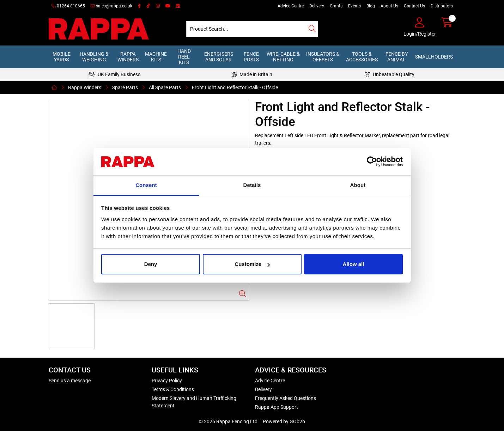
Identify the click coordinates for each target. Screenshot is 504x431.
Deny (151, 264)
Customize (252, 264)
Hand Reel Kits (184, 57)
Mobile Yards (62, 57)
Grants (336, 6)
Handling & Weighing (94, 57)
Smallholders (434, 57)
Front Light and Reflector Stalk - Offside (235, 87)
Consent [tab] (146, 185)
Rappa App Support (277, 407)
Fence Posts (251, 57)
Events (354, 6)
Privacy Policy (167, 381)
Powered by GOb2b (284, 421)
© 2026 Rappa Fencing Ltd (228, 421)
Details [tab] (252, 185)
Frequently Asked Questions (286, 398)
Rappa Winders (128, 57)
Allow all (354, 264)
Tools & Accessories (362, 57)
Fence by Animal (397, 57)
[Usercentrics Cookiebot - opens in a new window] (372, 162)
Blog (371, 6)
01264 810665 (68, 6)
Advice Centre (291, 6)
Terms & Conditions (173, 389)
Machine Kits (156, 57)
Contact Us (414, 6)
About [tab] (358, 185)
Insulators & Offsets (323, 57)
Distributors (442, 6)
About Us (389, 6)
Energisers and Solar (219, 57)
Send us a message (70, 381)
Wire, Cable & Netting (283, 57)
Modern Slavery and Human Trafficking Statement (194, 402)
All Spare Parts (165, 87)
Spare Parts (125, 87)
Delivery (317, 6)
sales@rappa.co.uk (111, 6)
